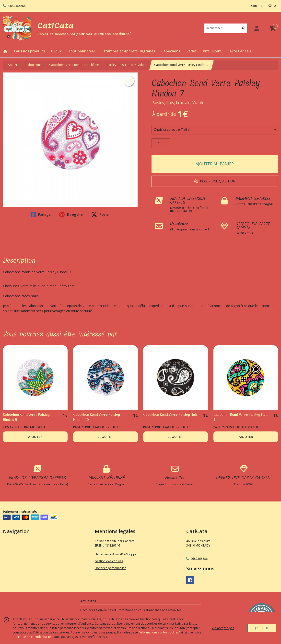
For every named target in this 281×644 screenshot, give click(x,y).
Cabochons (33, 65)
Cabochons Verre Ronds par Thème (74, 65)
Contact (257, 6)
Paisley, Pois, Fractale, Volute (127, 65)
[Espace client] (257, 28)
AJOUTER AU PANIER (215, 164)
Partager (41, 215)
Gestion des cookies (109, 561)
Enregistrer (71, 215)
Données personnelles (110, 568)
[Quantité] (161, 143)
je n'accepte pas (223, 628)
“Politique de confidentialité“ (32, 637)
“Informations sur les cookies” (159, 632)
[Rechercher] (244, 28)
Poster (101, 215)
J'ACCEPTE (262, 628)
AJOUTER (35, 437)
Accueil (13, 65)
